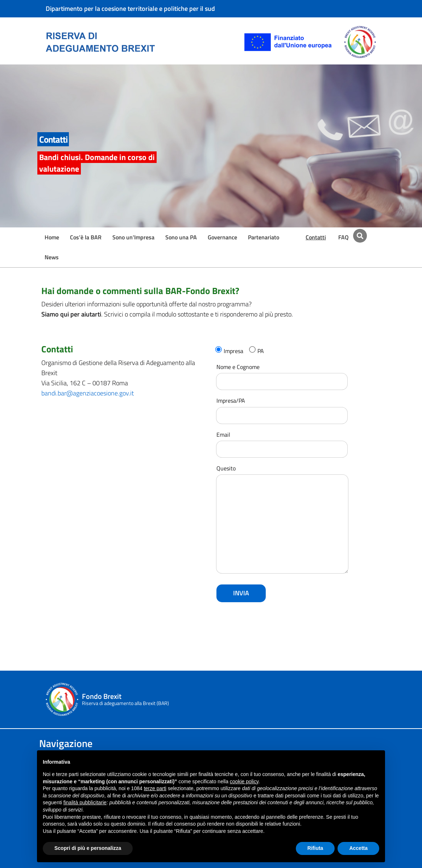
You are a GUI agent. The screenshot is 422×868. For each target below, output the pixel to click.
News (52, 257)
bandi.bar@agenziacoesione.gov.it (88, 393)
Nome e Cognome (282, 374)
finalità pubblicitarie (85, 802)
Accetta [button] (358, 848)
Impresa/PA (282, 408)
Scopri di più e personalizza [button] (88, 848)
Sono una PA (181, 237)
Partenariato (264, 237)
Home (52, 237)
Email (282, 442)
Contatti (316, 237)
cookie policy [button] (244, 781)
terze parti (155, 788)
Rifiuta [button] (315, 848)
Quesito (282, 520)
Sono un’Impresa (133, 237)
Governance (222, 237)
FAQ (344, 237)
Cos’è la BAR (86, 237)
